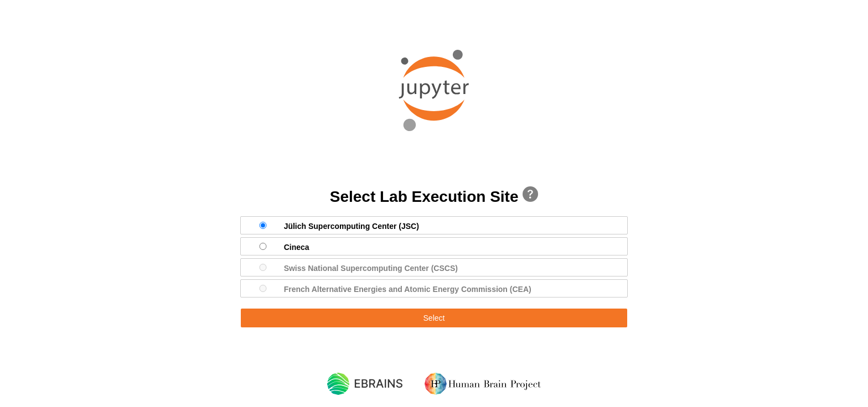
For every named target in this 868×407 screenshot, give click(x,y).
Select (434, 318)
